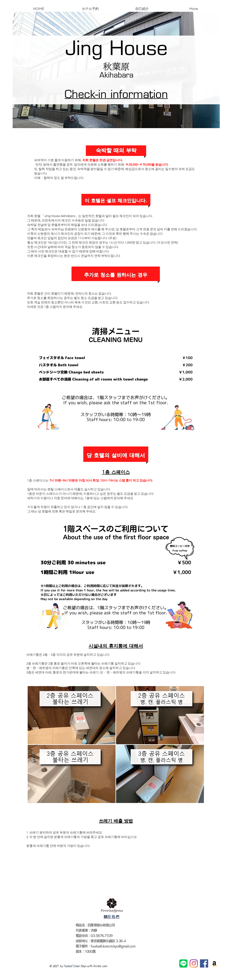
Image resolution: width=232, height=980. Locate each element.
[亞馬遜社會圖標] (214, 963)
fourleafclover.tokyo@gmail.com (113, 946)
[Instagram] (194, 963)
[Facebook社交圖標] (204, 963)
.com (104, 966)
